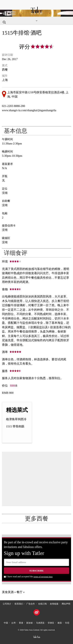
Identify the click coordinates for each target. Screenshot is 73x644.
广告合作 (31, 604)
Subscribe (37, 571)
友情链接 (54, 604)
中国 (6, 623)
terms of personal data (43, 577)
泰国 (60, 623)
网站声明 (66, 604)
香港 (21, 623)
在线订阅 (42, 604)
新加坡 (29, 623)
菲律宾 (51, 623)
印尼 (67, 623)
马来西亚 (40, 623)
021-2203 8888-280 (14, 106)
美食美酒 (8, 592)
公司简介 (7, 604)
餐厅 (19, 592)
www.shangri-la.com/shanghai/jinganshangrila (29, 110)
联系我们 (19, 604)
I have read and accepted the (29, 577)
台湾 (13, 623)
